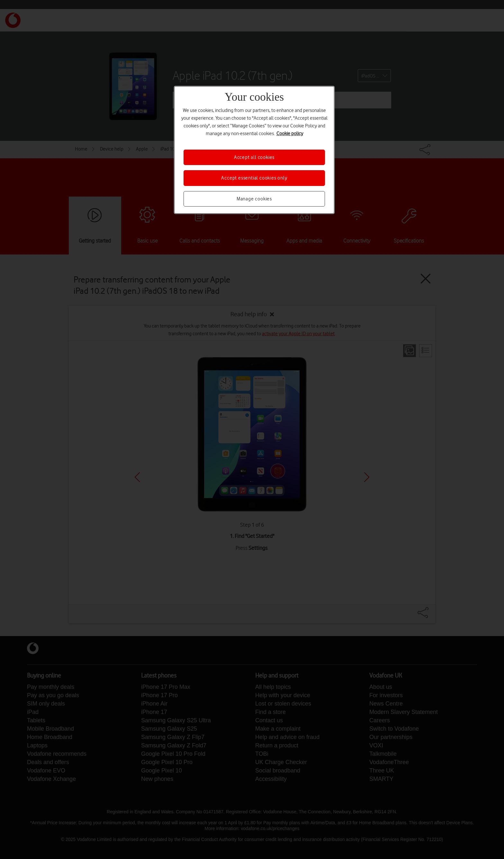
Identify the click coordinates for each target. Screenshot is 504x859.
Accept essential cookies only (254, 178)
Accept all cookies (254, 157)
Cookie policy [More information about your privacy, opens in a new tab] (290, 134)
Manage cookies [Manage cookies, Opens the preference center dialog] (254, 199)
